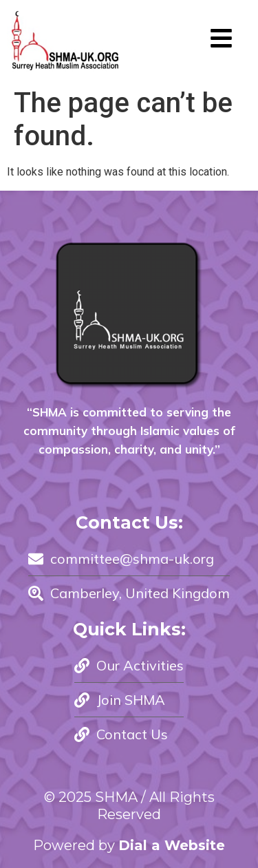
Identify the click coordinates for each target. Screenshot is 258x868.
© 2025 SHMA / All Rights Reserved (129, 806)
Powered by (129, 845)
